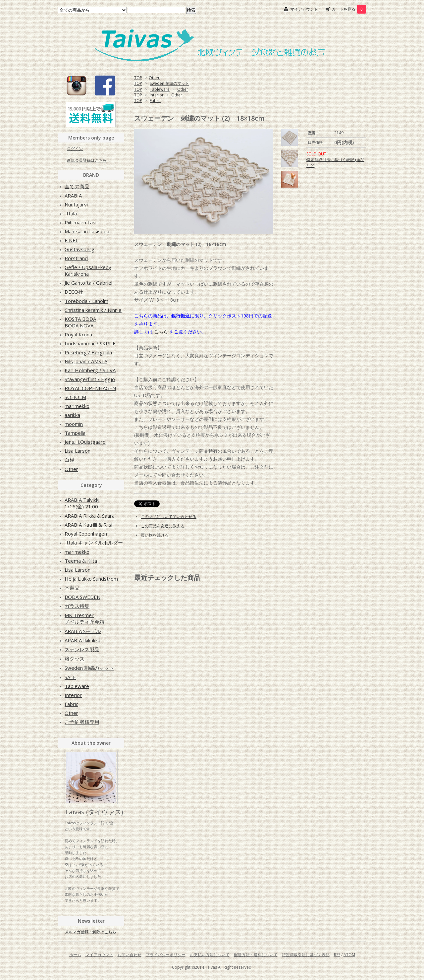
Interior (157, 95)
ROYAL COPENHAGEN (90, 388)
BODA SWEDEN (82, 597)
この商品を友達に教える (163, 526)
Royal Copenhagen (86, 534)
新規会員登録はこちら (87, 160)
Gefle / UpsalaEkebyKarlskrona (88, 270)
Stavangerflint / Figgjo (90, 379)
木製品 (72, 588)
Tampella (75, 433)
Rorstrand (76, 258)
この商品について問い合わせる (169, 517)
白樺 (70, 460)
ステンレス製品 (82, 649)
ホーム (75, 955)
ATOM (349, 955)
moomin (74, 424)
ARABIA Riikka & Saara (90, 516)
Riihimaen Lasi (80, 222)
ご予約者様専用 (82, 722)
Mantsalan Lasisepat (88, 231)
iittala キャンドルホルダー (94, 543)
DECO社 (74, 292)
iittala (71, 213)
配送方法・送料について (256, 955)
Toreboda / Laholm (86, 301)
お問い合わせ (130, 955)
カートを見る (349, 9)
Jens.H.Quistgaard (85, 442)
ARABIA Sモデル (83, 631)
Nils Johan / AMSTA (86, 361)
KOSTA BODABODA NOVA (80, 322)
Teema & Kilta (81, 561)
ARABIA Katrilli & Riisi (88, 525)
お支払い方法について (210, 955)
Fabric (156, 101)
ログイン (75, 149)
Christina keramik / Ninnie (93, 310)
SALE (70, 677)
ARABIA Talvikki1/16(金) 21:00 (82, 503)
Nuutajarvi (76, 204)
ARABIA (73, 196)
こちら (161, 332)
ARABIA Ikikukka (82, 640)
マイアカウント (304, 9)
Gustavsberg (79, 249)
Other (154, 78)
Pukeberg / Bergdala (88, 352)
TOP (138, 78)
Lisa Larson (78, 451)
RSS (337, 955)
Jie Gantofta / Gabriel (88, 283)
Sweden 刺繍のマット (169, 83)
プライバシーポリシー (166, 955)
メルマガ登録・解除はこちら (90, 932)
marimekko (77, 406)
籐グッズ (75, 659)
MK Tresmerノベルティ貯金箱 (84, 618)
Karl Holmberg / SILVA (90, 370)
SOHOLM (75, 397)
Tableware (160, 89)
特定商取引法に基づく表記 (306, 955)
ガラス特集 (77, 606)
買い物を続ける (155, 535)
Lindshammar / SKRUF (90, 343)
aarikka (72, 415)
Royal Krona (78, 334)
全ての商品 (77, 186)
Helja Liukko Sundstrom (91, 579)
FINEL (71, 240)
